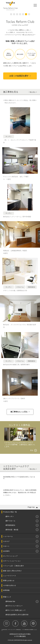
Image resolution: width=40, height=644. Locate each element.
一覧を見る (32, 92)
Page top (31, 507)
